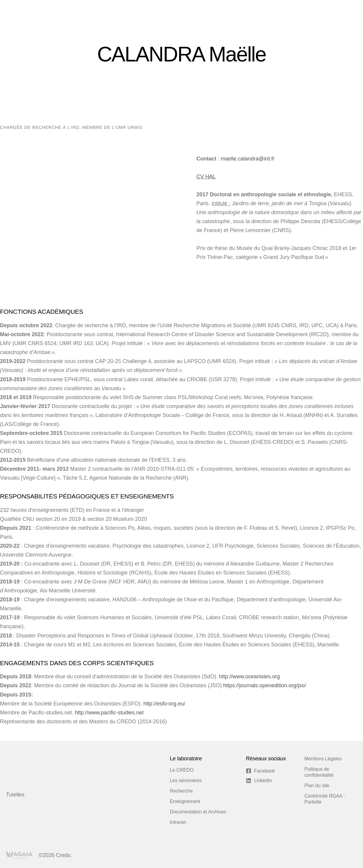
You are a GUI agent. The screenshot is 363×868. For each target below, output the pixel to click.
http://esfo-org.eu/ (164, 704)
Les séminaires (186, 780)
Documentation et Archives (198, 812)
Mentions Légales (323, 759)
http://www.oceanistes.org (249, 677)
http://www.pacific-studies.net (109, 713)
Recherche (181, 791)
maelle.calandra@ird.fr (248, 159)
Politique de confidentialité (319, 772)
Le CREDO (182, 770)
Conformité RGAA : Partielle (325, 799)
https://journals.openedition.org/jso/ (264, 685)
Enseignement (185, 801)
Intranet (178, 822)
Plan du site (317, 786)
